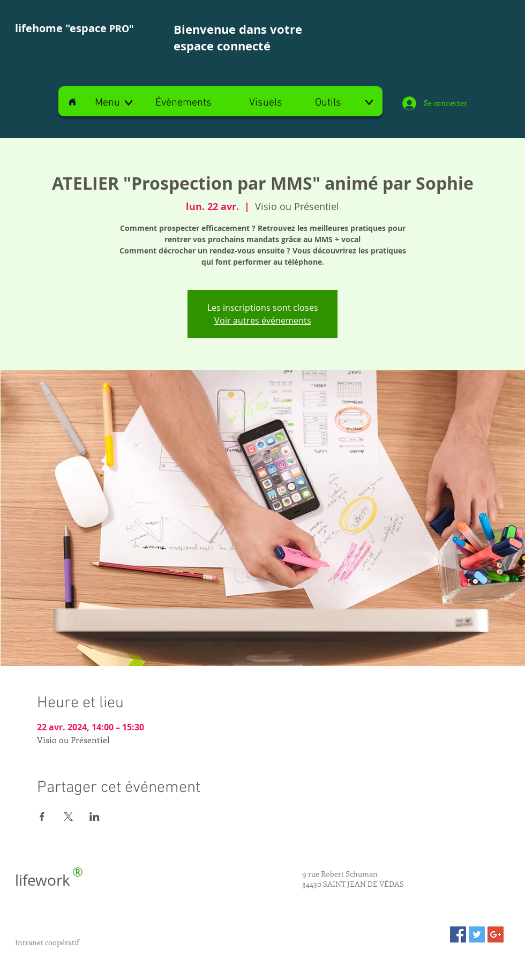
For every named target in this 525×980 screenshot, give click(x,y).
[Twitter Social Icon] (477, 934)
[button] (114, 103)
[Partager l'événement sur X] (68, 817)
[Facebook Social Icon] (458, 934)
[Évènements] (183, 103)
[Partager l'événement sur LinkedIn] (95, 817)
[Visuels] (266, 103)
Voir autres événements (263, 320)
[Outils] (344, 103)
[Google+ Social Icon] (496, 934)
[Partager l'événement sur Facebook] (42, 817)
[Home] (72, 102)
